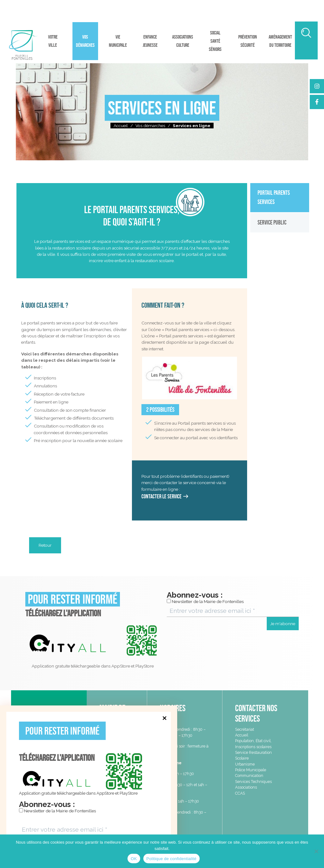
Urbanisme (245, 764)
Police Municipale (251, 770)
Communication (249, 776)
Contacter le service (162, 496)
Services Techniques (253, 782)
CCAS (240, 793)
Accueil (121, 126)
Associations (246, 787)
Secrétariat (245, 729)
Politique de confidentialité (171, 859)
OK (134, 859)
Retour (45, 545)
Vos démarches (150, 126)
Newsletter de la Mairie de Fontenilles (57, 811)
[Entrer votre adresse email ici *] (89, 830)
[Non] (316, 851)
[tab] (280, 197)
